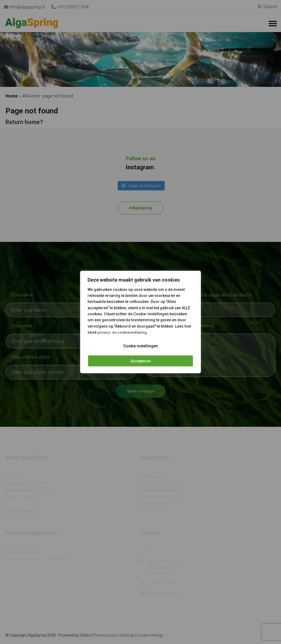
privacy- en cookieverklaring (123, 332)
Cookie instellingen (140, 346)
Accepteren (141, 361)
